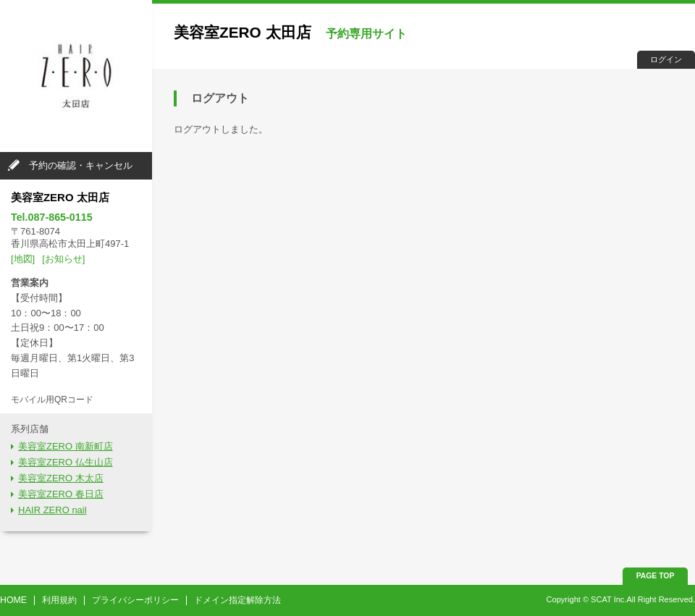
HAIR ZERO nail (52, 510)
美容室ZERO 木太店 (61, 478)
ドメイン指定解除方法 (237, 600)
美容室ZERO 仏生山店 (66, 462)
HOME (13, 600)
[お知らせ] (63, 259)
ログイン (666, 59)
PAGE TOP (656, 576)
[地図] (23, 259)
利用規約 (59, 600)
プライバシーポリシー (135, 600)
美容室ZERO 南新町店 (66, 446)
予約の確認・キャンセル (81, 165)
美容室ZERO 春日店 (61, 494)
